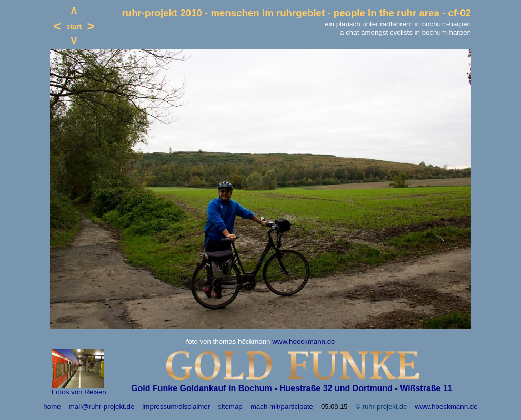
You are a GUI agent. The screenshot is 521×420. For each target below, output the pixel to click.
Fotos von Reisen (79, 392)
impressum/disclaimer (176, 407)
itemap (232, 407)
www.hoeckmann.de (303, 341)
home (52, 407)
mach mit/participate (282, 407)
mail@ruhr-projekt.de (102, 407)
